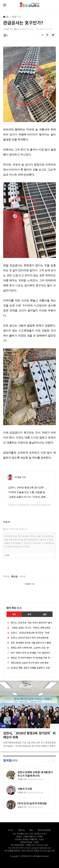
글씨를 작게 (42, 35)
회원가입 (21, 830)
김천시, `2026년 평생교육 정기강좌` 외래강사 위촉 (28, 488)
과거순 (23, 577)
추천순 (6, 577)
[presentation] (27, 566)
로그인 (1, 8)
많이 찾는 (14, 608)
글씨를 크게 (47, 35)
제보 (31, 830)
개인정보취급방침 (44, 830)
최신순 (14, 577)
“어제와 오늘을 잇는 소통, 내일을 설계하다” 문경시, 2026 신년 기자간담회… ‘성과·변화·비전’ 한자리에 (28, 492)
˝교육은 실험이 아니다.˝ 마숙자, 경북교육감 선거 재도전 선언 (28, 497)
